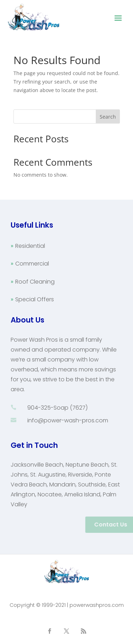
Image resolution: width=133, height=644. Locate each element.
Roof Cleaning (35, 282)
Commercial (32, 264)
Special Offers (35, 299)
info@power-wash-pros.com (68, 420)
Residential (30, 246)
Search (108, 117)
